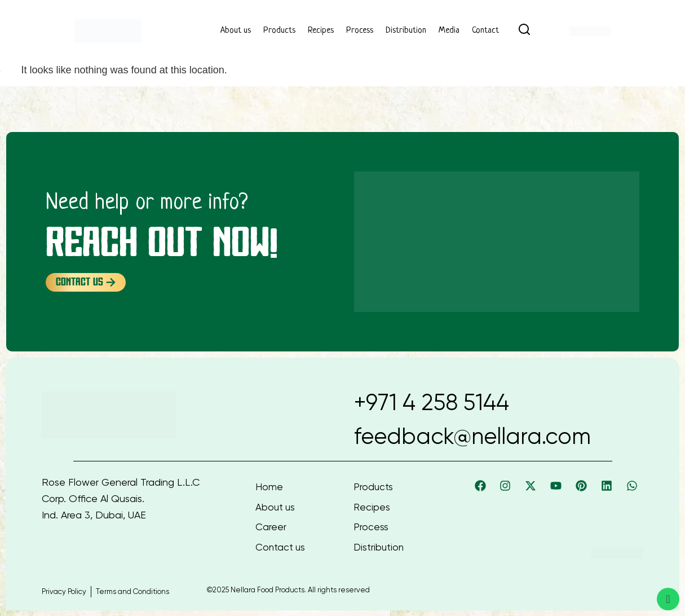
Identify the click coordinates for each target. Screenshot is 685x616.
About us (236, 31)
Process (360, 31)
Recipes (321, 31)
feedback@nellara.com (472, 436)
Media (449, 31)
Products (279, 31)
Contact (485, 31)
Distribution (406, 31)
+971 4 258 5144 (432, 402)
